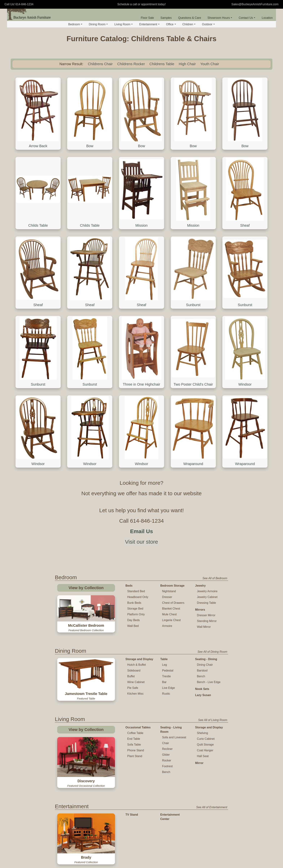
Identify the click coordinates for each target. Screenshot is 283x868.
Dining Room (98, 24)
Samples (166, 18)
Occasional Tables (138, 727)
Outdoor (208, 24)
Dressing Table (206, 603)
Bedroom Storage (172, 586)
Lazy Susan (203, 695)
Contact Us (247, 18)
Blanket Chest (171, 609)
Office (171, 24)
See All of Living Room (213, 720)
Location (267, 18)
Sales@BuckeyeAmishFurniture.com (255, 4)
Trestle (166, 676)
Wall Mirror (204, 627)
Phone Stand (136, 750)
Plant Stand (135, 756)
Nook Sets (202, 689)
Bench (201, 676)
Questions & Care (190, 18)
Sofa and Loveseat (174, 737)
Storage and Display (139, 659)
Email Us (142, 531)
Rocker (167, 760)
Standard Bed (136, 591)
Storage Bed (135, 609)
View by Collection (86, 588)
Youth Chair (210, 64)
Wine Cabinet (136, 682)
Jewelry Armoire (207, 591)
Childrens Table (162, 64)
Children (189, 24)
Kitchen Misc (135, 694)
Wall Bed (133, 626)
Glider (166, 755)
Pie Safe (133, 688)
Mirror (199, 763)
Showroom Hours (220, 18)
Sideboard (134, 671)
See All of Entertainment (212, 807)
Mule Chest (169, 614)
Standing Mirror (207, 621)
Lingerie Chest (171, 620)
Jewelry (200, 586)
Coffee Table (135, 733)
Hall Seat (203, 756)
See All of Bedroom (215, 578)
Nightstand (169, 591)
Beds (129, 586)
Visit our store (142, 542)
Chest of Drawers (173, 603)
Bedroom (75, 24)
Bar (164, 682)
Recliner (167, 749)
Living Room (123, 24)
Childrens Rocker (131, 64)
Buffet (131, 676)
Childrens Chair (100, 64)
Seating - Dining (206, 659)
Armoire (167, 626)
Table (164, 659)
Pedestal (168, 671)
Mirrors (200, 610)
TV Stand (132, 815)
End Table (134, 739)
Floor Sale (147, 18)
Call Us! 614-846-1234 (19, 4)
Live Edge (168, 688)
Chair (166, 743)
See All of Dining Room (212, 652)
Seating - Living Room (171, 730)
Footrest (167, 766)
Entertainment (149, 24)
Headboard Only (138, 597)
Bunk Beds (134, 603)
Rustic (166, 694)
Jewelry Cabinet (207, 597)
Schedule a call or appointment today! (141, 4)
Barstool (202, 671)
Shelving (202, 733)
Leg (165, 665)
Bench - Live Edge (209, 682)
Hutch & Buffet (137, 665)
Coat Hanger (205, 750)
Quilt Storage (205, 745)
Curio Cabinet (206, 739)
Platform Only (136, 614)
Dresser (167, 597)
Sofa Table (134, 745)
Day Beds (133, 620)
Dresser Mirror (206, 615)
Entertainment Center (170, 817)
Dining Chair (205, 665)
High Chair (187, 64)
